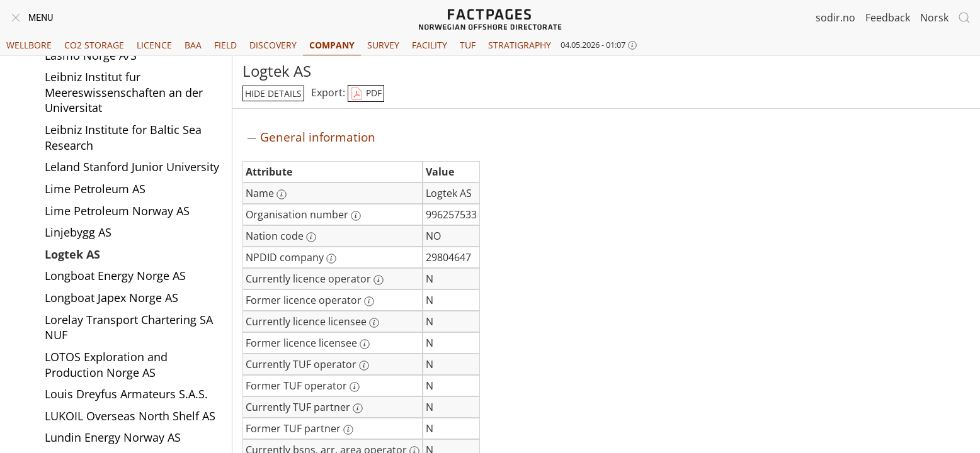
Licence (154, 45)
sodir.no (835, 18)
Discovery (273, 45)
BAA (193, 45)
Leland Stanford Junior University (132, 167)
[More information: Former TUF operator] (355, 387)
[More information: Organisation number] (356, 216)
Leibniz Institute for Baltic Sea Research (123, 137)
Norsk (934, 18)
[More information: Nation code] (311, 237)
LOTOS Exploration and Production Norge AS (106, 365)
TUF (468, 45)
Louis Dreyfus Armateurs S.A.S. (126, 394)
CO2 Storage (94, 45)
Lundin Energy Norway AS (113, 437)
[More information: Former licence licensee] (365, 344)
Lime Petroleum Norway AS (117, 211)
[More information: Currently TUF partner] (358, 408)
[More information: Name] (282, 194)
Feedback (888, 18)
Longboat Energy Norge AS (115, 276)
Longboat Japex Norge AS (111, 298)
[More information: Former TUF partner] (348, 430)
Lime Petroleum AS (95, 189)
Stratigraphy (520, 45)
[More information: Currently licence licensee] (374, 323)
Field (225, 45)
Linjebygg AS (78, 232)
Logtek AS (72, 254)
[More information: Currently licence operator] (379, 280)
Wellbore (29, 45)
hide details (273, 93)
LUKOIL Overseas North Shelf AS (130, 416)
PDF (366, 94)
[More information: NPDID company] (331, 259)
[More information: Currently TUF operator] (364, 366)
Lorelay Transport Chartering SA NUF (129, 327)
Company (332, 45)
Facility (430, 45)
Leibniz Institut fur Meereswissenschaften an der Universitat (124, 92)
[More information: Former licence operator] (369, 301)
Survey (383, 45)
